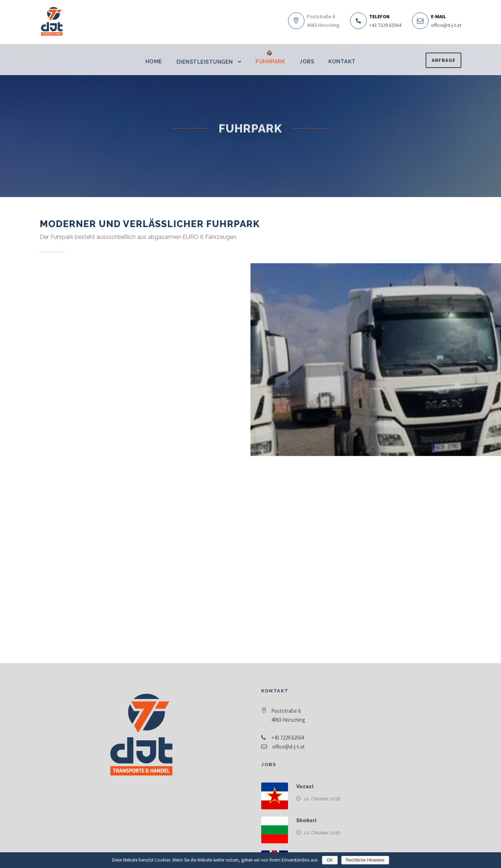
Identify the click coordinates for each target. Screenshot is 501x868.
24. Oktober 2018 (322, 799)
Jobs (307, 62)
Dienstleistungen (205, 62)
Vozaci (305, 786)
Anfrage (443, 60)
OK (330, 860)
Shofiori (306, 820)
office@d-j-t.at (446, 25)
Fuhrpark (270, 62)
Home (154, 62)
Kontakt (342, 62)
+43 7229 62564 (385, 25)
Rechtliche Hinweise (365, 860)
